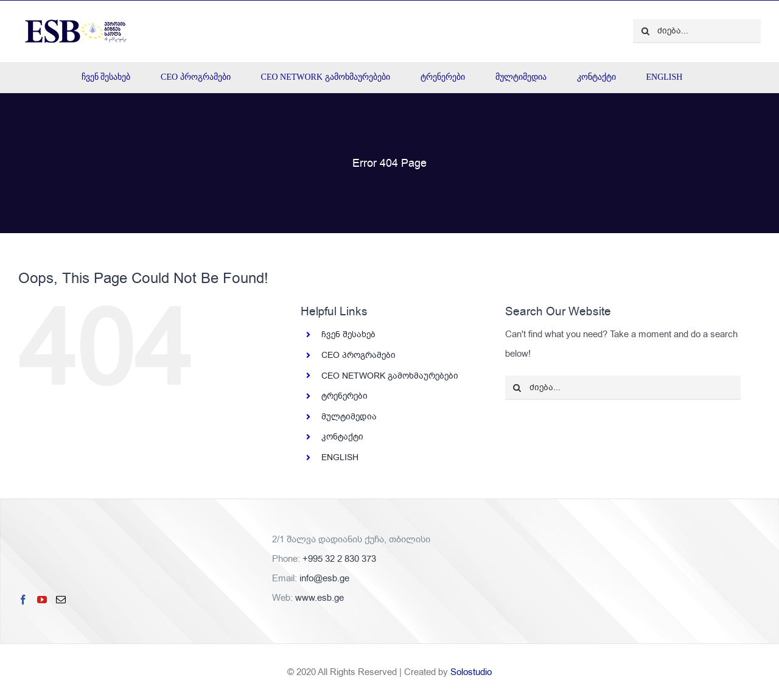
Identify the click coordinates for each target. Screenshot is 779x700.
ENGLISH (340, 457)
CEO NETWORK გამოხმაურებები (390, 376)
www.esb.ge (320, 598)
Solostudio (471, 672)
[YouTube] (42, 600)
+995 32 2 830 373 (339, 559)
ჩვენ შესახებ (348, 334)
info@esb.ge (324, 578)
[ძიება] (645, 31)
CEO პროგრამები (358, 355)
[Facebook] (23, 600)
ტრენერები (344, 396)
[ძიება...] (697, 31)
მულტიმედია (349, 417)
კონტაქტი (342, 437)
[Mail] (61, 600)
